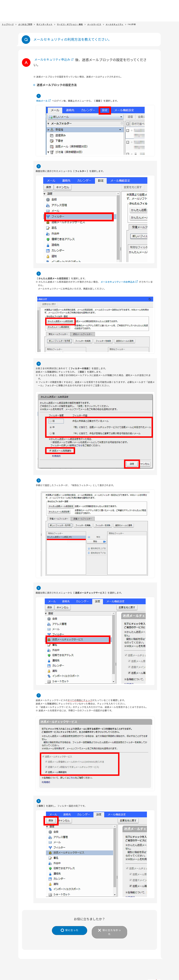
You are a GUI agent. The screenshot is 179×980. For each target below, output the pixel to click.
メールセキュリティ (115, 24)
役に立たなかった (113, 931)
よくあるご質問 (25, 24)
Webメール (42, 101)
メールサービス (94, 24)
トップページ (8, 24)
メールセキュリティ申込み (55, 60)
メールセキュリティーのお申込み (118, 282)
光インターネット (44, 24)
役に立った (70, 931)
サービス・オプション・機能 (70, 24)
